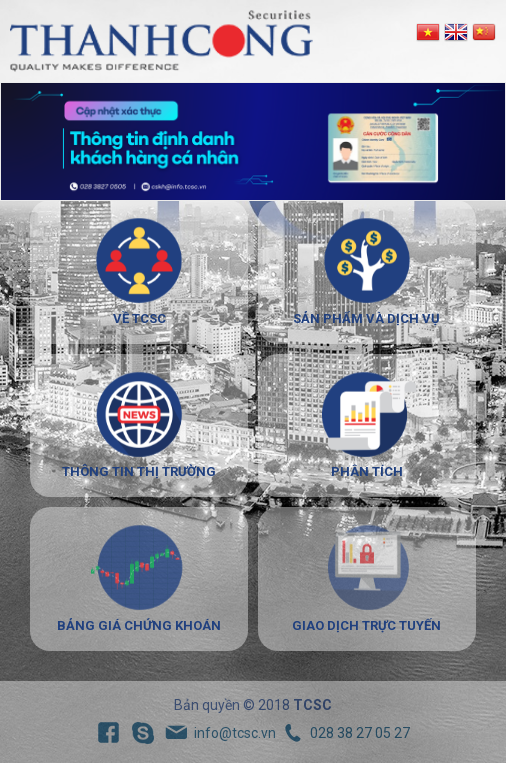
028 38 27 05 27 (360, 733)
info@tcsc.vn (235, 733)
